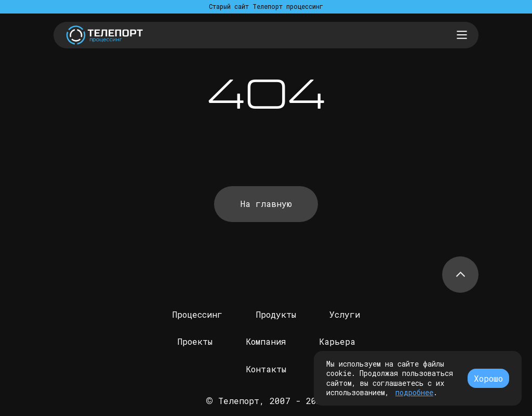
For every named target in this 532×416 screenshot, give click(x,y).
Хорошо (488, 378)
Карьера (337, 341)
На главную (266, 204)
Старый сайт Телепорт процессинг (266, 6)
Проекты (195, 341)
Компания (266, 341)
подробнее (414, 392)
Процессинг (197, 314)
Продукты (276, 314)
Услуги (345, 314)
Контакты (266, 369)
